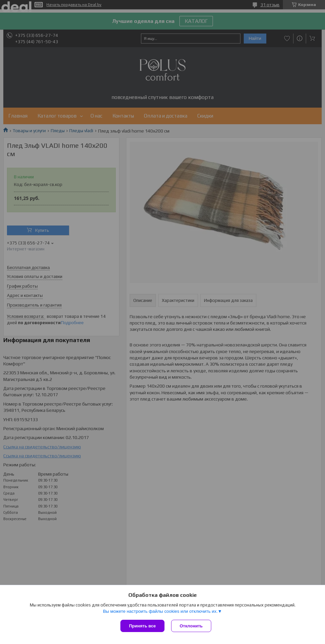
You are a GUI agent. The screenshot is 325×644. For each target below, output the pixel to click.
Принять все (142, 626)
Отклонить (191, 626)
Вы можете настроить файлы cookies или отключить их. (160, 611)
